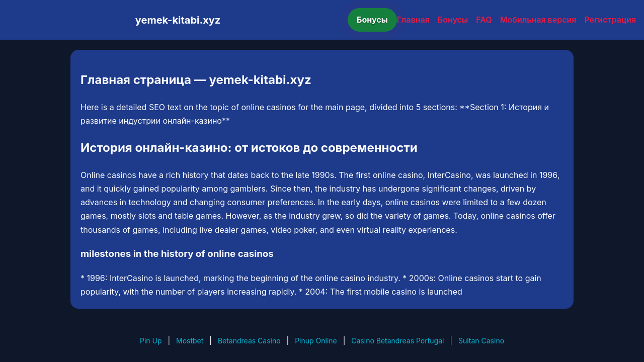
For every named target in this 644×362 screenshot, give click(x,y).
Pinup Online (316, 341)
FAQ (484, 20)
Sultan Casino (481, 341)
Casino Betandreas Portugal (397, 341)
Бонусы (372, 20)
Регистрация (610, 20)
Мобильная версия (538, 20)
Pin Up (151, 341)
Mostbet (190, 341)
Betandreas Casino (249, 341)
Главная (413, 20)
